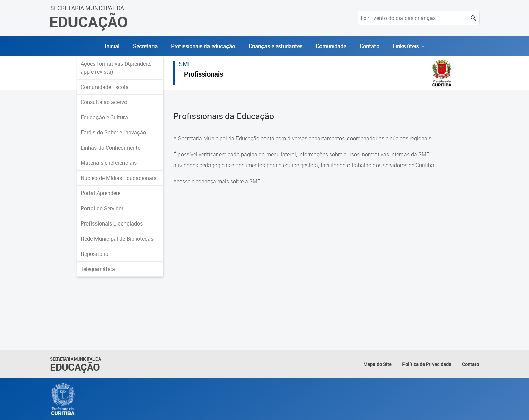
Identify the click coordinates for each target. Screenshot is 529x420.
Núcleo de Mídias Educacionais (118, 178)
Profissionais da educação (203, 46)
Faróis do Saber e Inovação (113, 132)
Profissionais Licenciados (112, 223)
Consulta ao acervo (104, 102)
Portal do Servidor (102, 208)
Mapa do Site (377, 364)
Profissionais (203, 75)
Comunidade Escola (105, 87)
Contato (369, 46)
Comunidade (331, 46)
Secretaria (145, 46)
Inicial (112, 46)
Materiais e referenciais (109, 163)
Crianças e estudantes (275, 46)
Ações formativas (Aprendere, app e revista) (116, 68)
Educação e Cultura (104, 117)
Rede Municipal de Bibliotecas (117, 239)
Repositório (94, 254)
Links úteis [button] (406, 46)
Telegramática (98, 269)
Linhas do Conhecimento (111, 148)
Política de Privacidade (427, 364)
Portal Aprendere (101, 193)
